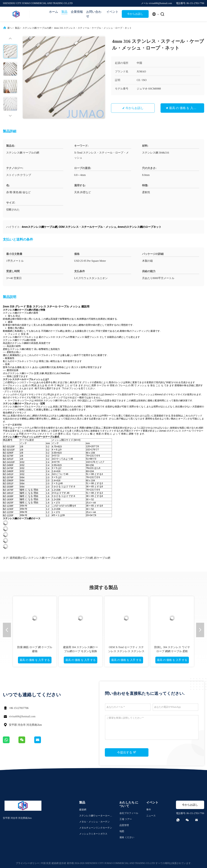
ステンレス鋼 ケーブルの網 (37, 28)
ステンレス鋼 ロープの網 (78, 558)
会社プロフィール (129, 813)
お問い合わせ (94, 14)
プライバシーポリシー (28, 863)
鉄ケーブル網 (102, 558)
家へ (10, 28)
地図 (122, 831)
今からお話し (135, 14)
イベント (112, 12)
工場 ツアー (126, 819)
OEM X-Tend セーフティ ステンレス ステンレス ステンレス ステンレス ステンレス (126, 651)
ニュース (151, 816)
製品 (64, 12)
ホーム (54, 12)
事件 (149, 810)
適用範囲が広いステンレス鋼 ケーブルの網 (35, 558)
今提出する (127, 752)
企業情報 (77, 12)
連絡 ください (127, 837)
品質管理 (124, 825)
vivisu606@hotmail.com (22, 716)
